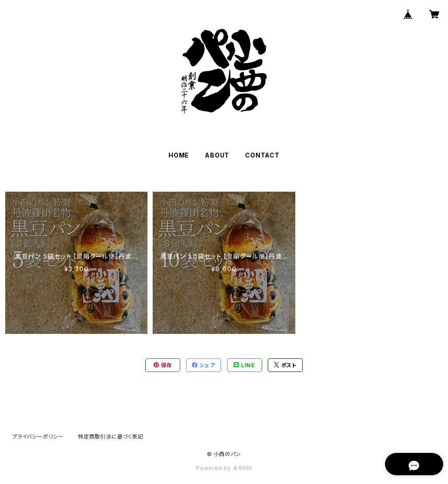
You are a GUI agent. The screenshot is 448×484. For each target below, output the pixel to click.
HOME (179, 155)
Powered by (224, 468)
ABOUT (217, 155)
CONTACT (262, 155)
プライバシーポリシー (38, 437)
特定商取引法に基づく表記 (111, 437)
